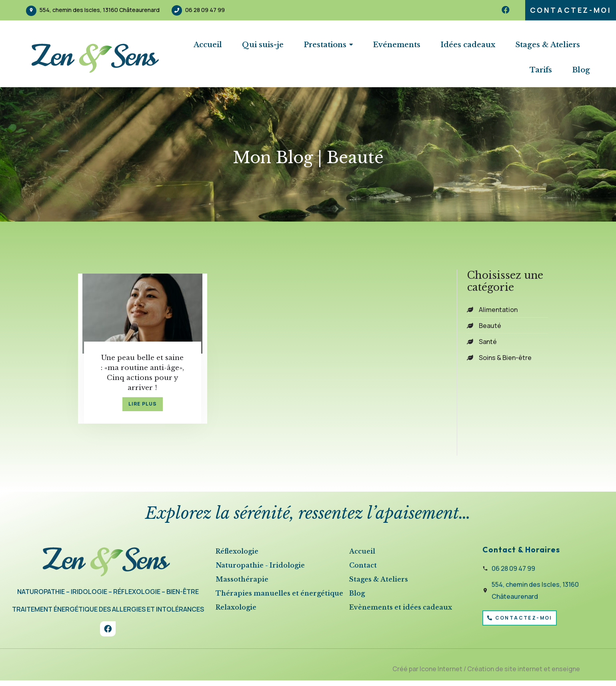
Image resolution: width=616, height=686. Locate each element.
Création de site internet (505, 674)
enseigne (566, 674)
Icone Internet (441, 674)
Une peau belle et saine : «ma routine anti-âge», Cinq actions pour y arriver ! (135, 373)
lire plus (136, 409)
